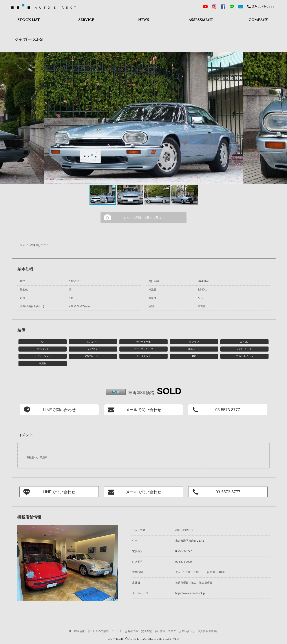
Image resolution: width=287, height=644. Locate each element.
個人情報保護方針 (208, 631)
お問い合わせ (187, 631)
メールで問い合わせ (144, 410)
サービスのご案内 (98, 631)
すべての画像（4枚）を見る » (144, 218)
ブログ (172, 631)
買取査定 (146, 631)
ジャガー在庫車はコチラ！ (36, 245)
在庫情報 (79, 631)
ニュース (117, 631)
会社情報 (160, 631)
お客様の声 (132, 631)
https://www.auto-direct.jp (190, 593)
